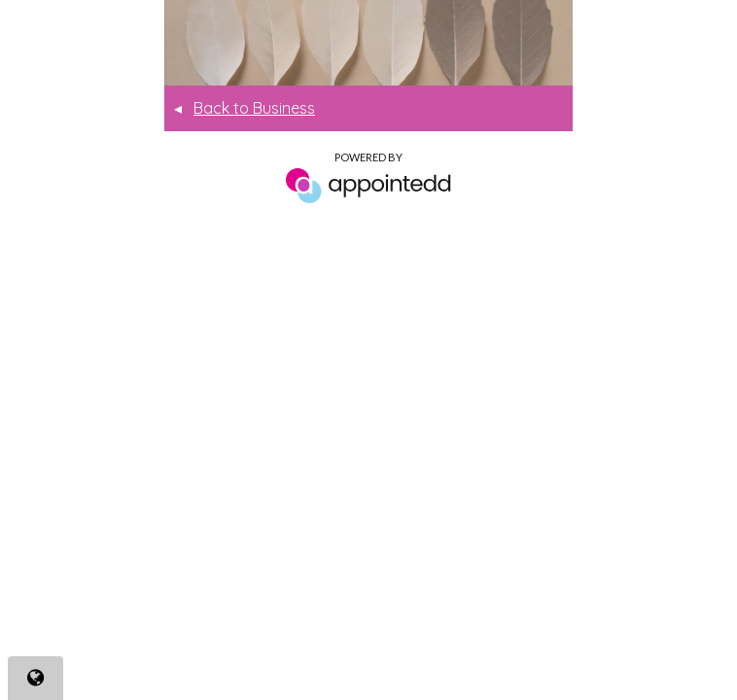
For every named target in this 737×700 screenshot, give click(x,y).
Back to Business (245, 108)
